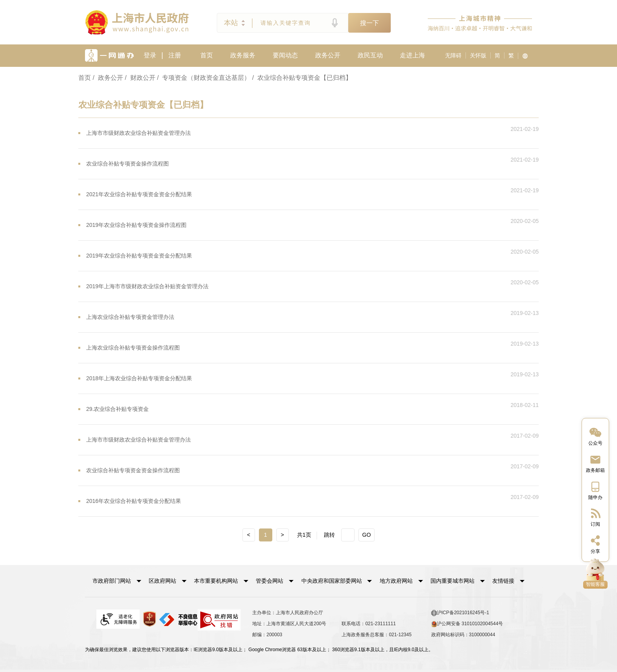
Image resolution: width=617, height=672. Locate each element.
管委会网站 (270, 581)
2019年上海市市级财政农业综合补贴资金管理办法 (147, 286)
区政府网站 (163, 581)
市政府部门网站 (112, 581)
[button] (117, 581)
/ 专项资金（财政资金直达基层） (204, 78)
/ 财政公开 (140, 78)
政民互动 (370, 55)
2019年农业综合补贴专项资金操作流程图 (136, 225)
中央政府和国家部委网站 (332, 581)
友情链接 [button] (508, 581)
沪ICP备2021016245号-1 (460, 613)
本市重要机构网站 (216, 581)
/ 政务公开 (108, 78)
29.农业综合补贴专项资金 (117, 409)
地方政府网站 (396, 581)
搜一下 (369, 23)
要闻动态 (285, 55)
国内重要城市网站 (453, 581)
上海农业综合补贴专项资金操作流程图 (133, 348)
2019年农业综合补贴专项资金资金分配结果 (139, 256)
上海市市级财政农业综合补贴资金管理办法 (139, 133)
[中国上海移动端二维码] (595, 490)
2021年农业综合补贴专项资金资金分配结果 (139, 194)
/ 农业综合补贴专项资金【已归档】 (302, 78)
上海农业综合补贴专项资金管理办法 (130, 317)
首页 (207, 55)
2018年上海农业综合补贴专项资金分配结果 (139, 378)
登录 (150, 55)
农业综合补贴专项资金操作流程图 (127, 164)
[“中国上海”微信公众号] (595, 436)
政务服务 (243, 55)
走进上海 (412, 55)
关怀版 (478, 55)
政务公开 (328, 55)
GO (367, 535)
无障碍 (453, 55)
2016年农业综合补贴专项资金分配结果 (134, 501)
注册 (175, 55)
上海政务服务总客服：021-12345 (376, 635)
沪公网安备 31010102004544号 (467, 624)
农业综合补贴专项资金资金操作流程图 (133, 470)
